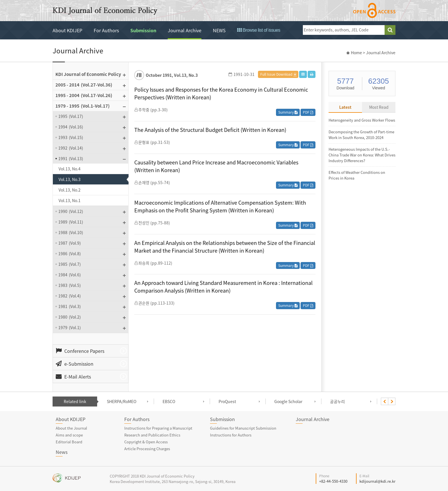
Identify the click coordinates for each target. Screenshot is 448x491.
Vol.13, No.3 (70, 179)
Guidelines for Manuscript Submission (243, 428)
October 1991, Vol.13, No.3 (172, 75)
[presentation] (385, 401)
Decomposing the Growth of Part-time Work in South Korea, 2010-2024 (361, 135)
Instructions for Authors (231, 435)
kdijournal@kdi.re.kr (377, 481)
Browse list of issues (259, 30)
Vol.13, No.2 (70, 190)
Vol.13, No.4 (70, 169)
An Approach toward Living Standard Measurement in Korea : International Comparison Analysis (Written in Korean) (223, 287)
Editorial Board (69, 442)
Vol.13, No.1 (70, 200)
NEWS (219, 30)
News (62, 452)
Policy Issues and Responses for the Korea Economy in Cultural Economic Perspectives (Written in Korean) (221, 93)
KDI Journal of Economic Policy (105, 11)
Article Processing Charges (147, 449)
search (390, 30)
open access (374, 10)
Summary (288, 112)
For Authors (106, 30)
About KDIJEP (67, 30)
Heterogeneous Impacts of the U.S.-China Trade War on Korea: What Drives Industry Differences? (362, 155)
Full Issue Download (276, 74)
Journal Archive (185, 30)
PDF (308, 112)
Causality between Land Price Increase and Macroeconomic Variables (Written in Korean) (216, 166)
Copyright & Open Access (146, 442)
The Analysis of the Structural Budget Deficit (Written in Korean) (210, 130)
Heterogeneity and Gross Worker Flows (362, 120)
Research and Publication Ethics (152, 435)
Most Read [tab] (379, 107)
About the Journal (71, 428)
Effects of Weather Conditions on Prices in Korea (357, 175)
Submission (143, 30)
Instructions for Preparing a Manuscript (158, 428)
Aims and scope (69, 435)
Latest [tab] (345, 107)
